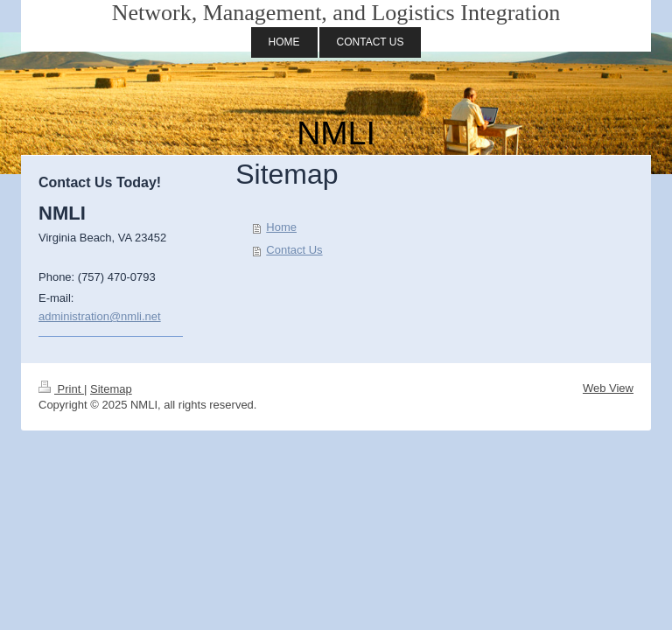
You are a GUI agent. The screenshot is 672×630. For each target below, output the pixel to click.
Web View (608, 388)
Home (281, 227)
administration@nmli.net (100, 316)
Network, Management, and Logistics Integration (336, 13)
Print (61, 389)
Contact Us (294, 250)
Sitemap (111, 389)
